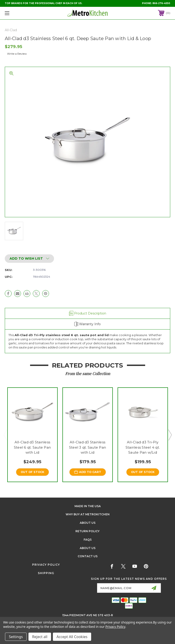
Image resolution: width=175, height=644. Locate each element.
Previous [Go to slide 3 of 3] (5, 435)
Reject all (40, 637)
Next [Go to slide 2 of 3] (170, 435)
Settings (16, 637)
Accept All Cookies (72, 637)
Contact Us (88, 556)
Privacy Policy (46, 565)
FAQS (88, 540)
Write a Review (17, 54)
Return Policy (87, 531)
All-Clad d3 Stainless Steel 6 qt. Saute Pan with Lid (32, 447)
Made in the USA (88, 506)
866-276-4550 (161, 3)
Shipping (46, 573)
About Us (88, 523)
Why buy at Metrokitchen (88, 515)
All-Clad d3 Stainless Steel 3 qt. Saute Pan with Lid (87, 447)
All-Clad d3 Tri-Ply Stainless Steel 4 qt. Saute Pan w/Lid (143, 447)
